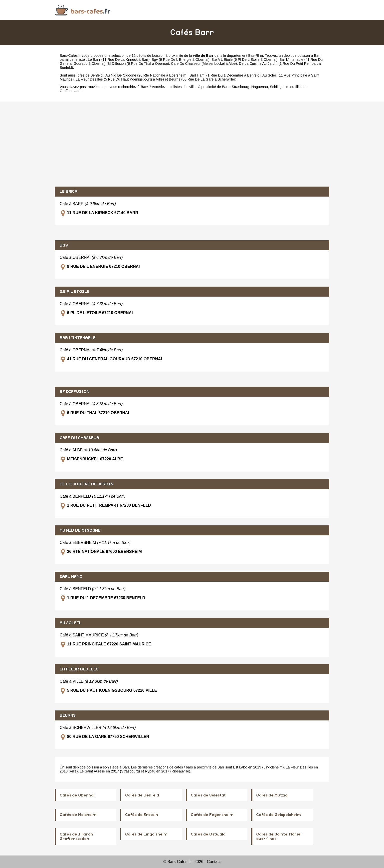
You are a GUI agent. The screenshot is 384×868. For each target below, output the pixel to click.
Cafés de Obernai (77, 795)
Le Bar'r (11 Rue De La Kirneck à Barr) (119, 60)
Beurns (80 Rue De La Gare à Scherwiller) (202, 79)
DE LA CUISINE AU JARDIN (87, 484)
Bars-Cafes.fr (70, 56)
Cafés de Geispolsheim (279, 815)
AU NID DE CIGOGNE (80, 530)
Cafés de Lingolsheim (146, 834)
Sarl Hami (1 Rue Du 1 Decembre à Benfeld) (225, 75)
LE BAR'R (69, 192)
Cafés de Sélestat (208, 795)
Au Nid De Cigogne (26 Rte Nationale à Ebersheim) (146, 75)
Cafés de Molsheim (78, 815)
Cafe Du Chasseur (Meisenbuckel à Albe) (204, 64)
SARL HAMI (71, 577)
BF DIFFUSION (75, 392)
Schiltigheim (280, 87)
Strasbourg (240, 87)
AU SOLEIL (71, 623)
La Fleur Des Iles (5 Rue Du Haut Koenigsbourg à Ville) (120, 79)
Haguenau (260, 87)
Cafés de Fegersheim (212, 815)
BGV (64, 245)
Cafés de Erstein (142, 815)
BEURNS (68, 715)
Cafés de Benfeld (142, 795)
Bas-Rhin (256, 56)
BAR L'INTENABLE (78, 338)
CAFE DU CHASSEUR (79, 438)
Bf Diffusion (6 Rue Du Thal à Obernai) (138, 64)
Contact (214, 862)
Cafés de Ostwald (208, 834)
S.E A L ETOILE (75, 292)
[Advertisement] (192, 144)
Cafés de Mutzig (272, 795)
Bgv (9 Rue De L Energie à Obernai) (180, 60)
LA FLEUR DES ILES (79, 669)
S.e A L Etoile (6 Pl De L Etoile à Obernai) (245, 60)
